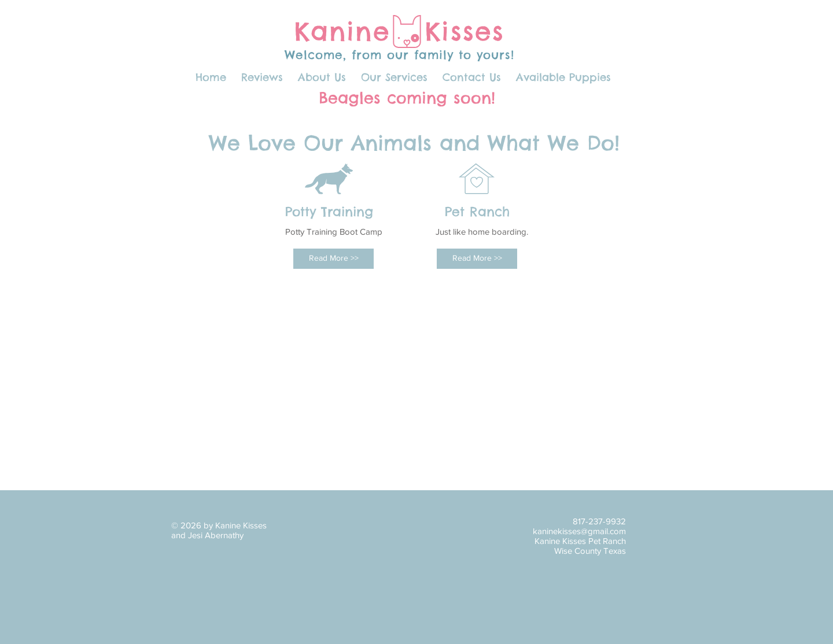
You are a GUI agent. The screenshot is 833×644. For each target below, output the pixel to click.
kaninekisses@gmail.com (579, 531)
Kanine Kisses (400, 31)
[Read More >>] (333, 259)
